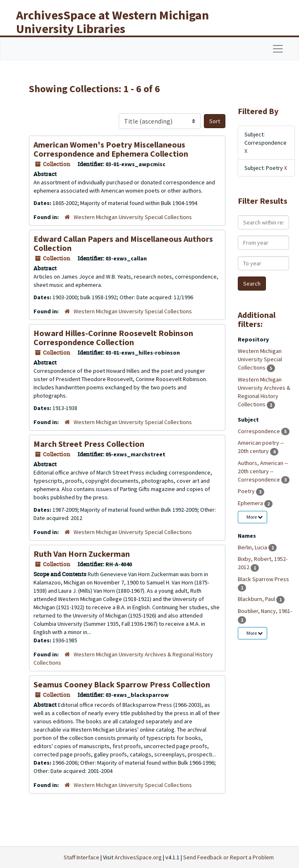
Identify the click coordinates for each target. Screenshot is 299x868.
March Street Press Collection (89, 444)
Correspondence (260, 431)
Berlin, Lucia (253, 547)
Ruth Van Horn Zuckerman (82, 554)
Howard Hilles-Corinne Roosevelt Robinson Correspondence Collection (113, 337)
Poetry (247, 491)
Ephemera (251, 503)
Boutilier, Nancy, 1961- (265, 611)
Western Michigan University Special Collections (133, 217)
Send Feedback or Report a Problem (228, 857)
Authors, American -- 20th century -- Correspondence (263, 471)
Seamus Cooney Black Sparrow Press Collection (122, 684)
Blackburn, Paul (257, 599)
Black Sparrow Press (263, 579)
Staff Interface (81, 857)
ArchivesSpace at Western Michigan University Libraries (112, 22)
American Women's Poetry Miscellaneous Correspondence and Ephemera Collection (111, 149)
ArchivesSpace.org (138, 857)
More (255, 517)
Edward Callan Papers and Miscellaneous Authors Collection (123, 243)
